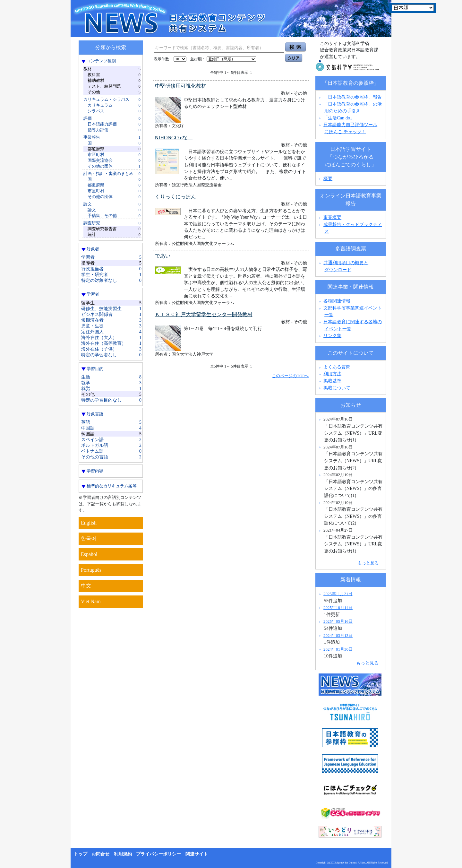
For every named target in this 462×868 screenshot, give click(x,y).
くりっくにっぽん (175, 197)
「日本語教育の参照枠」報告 (353, 97)
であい (163, 256)
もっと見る (368, 563)
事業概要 (332, 217)
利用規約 (123, 854)
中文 (86, 586)
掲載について (337, 388)
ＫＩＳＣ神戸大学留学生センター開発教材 (204, 314)
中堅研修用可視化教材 (181, 86)
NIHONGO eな (174, 138)
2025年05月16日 (338, 621)
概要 (328, 178)
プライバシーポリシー (158, 854)
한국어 (89, 538)
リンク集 (332, 335)
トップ (81, 854)
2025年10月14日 (338, 608)
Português (91, 570)
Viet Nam (91, 601)
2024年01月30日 (338, 649)
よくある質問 (337, 367)
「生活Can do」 (339, 118)
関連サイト (197, 854)
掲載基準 (332, 381)
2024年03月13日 (338, 635)
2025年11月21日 (338, 594)
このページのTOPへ (290, 376)
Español (89, 554)
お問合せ (100, 854)
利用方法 (332, 374)
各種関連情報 (334, 301)
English (89, 523)
